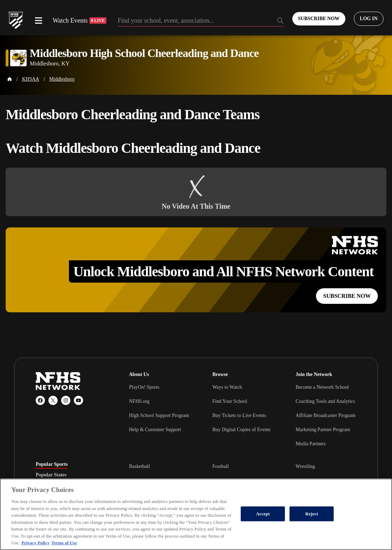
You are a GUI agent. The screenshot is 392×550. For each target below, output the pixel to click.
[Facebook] (40, 400)
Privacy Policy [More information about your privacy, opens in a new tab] (35, 543)
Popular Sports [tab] (52, 464)
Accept (263, 514)
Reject (312, 514)
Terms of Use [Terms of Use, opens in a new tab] (64, 543)
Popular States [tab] (51, 475)
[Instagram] (66, 400)
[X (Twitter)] (53, 400)
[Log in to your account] (369, 19)
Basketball (139, 466)
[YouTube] (78, 400)
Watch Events (80, 21)
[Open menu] (39, 21)
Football (221, 466)
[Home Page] (10, 79)
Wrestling (305, 466)
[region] (196, 514)
